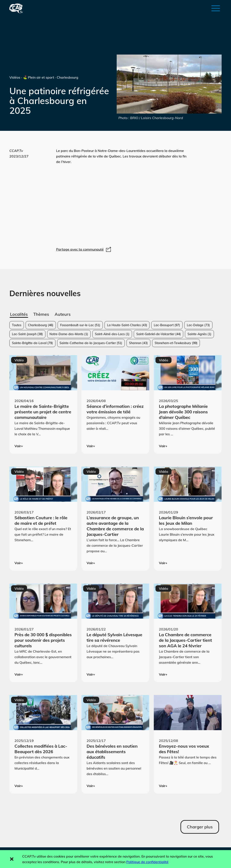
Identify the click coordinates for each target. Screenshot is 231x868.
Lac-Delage (198, 325)
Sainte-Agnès (199, 334)
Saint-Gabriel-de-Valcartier (159, 334)
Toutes (17, 325)
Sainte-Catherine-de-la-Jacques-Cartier (91, 343)
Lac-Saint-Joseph (27, 334)
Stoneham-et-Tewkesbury (176, 343)
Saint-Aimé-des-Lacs (112, 334)
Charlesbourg (41, 325)
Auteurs (63, 314)
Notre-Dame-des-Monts (69, 334)
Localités (19, 314)
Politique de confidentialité (147, 862)
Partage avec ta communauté (84, 249)
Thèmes (41, 314)
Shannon (138, 343)
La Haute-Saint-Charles (127, 325)
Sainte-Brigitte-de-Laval (32, 343)
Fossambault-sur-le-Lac (80, 325)
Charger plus (200, 827)
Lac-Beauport (167, 325)
